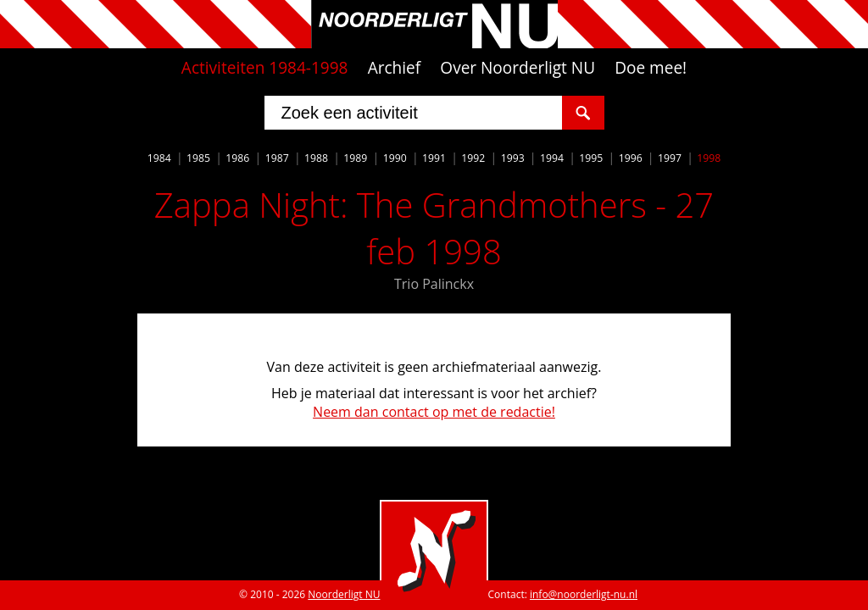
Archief (395, 68)
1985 (198, 158)
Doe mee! (651, 68)
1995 (591, 158)
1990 (395, 158)
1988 (316, 158)
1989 (355, 158)
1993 (513, 158)
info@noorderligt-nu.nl (584, 594)
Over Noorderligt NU (517, 68)
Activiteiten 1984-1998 (265, 68)
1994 (552, 158)
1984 (159, 158)
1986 (237, 158)
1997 (670, 158)
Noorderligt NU (344, 594)
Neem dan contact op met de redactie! (434, 412)
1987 (277, 158)
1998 (709, 158)
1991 (434, 158)
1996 (631, 158)
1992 (473, 158)
